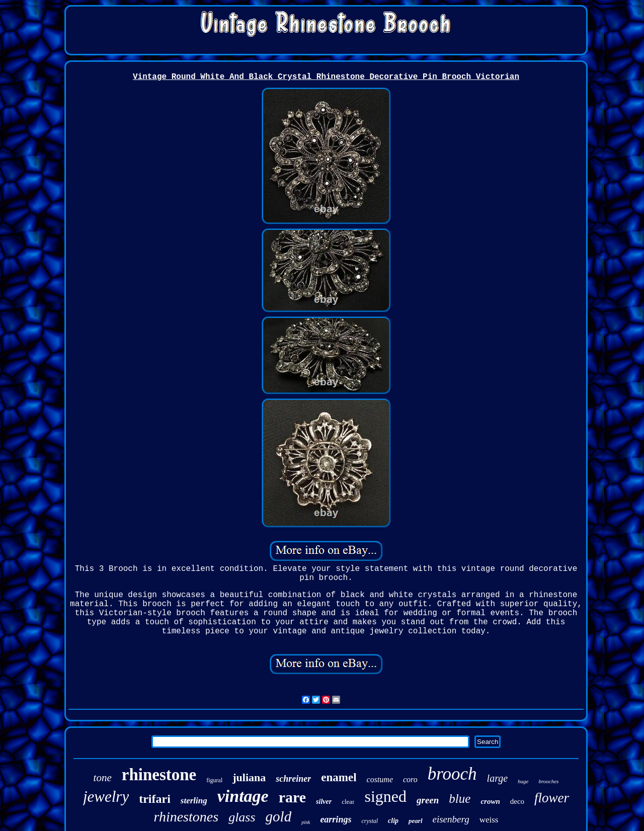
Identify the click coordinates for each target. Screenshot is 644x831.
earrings (336, 819)
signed (385, 796)
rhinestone (159, 775)
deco (517, 801)
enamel (339, 777)
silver (324, 802)
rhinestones (186, 817)
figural (214, 780)
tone (103, 778)
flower (552, 798)
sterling (194, 801)
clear (348, 802)
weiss (489, 820)
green (428, 800)
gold (279, 816)
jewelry (106, 797)
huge (523, 781)
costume (380, 779)
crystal (370, 821)
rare (292, 797)
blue (460, 799)
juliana (249, 777)
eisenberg (451, 819)
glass (242, 817)
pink (306, 822)
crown (490, 801)
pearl (415, 821)
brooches (548, 781)
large (497, 778)
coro (410, 779)
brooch (452, 774)
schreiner (293, 779)
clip (393, 821)
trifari (155, 799)
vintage (243, 796)
